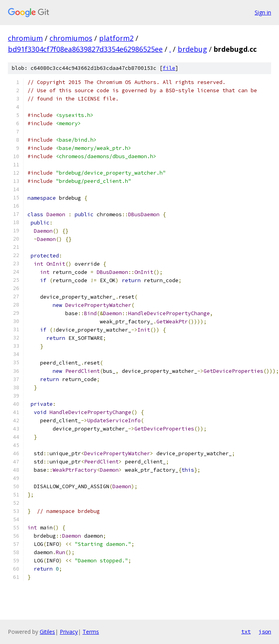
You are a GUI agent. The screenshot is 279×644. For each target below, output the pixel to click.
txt (246, 631)
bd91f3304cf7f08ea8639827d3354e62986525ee (85, 49)
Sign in (263, 12)
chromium (25, 38)
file (169, 68)
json (265, 631)
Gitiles (47, 632)
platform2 (116, 38)
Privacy (69, 632)
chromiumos (71, 38)
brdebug (192, 49)
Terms (91, 632)
